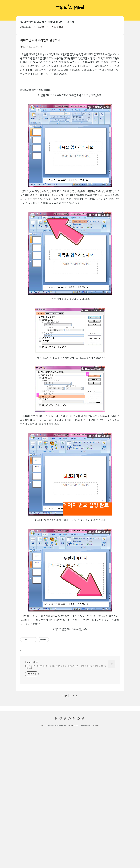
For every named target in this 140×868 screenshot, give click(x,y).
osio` (44, 726)
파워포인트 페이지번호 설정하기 (49, 27)
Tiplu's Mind (70, 8)
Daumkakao (73, 726)
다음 (75, 696)
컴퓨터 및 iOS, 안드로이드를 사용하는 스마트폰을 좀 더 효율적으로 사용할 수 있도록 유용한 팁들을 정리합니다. (65, 667)
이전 (65, 696)
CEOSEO (95, 726)
